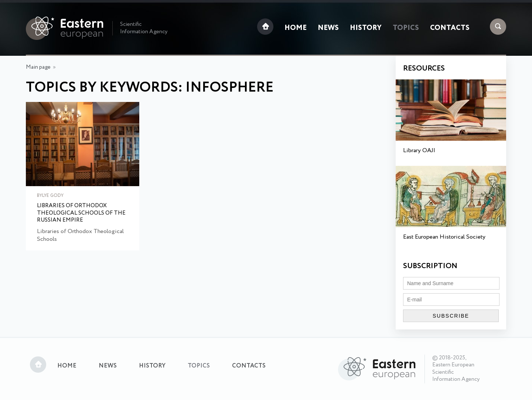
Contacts (450, 28)
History (366, 28)
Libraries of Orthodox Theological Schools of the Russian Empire (81, 213)
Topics (406, 28)
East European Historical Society (444, 237)
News (328, 28)
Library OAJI (419, 151)
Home (296, 28)
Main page (38, 67)
